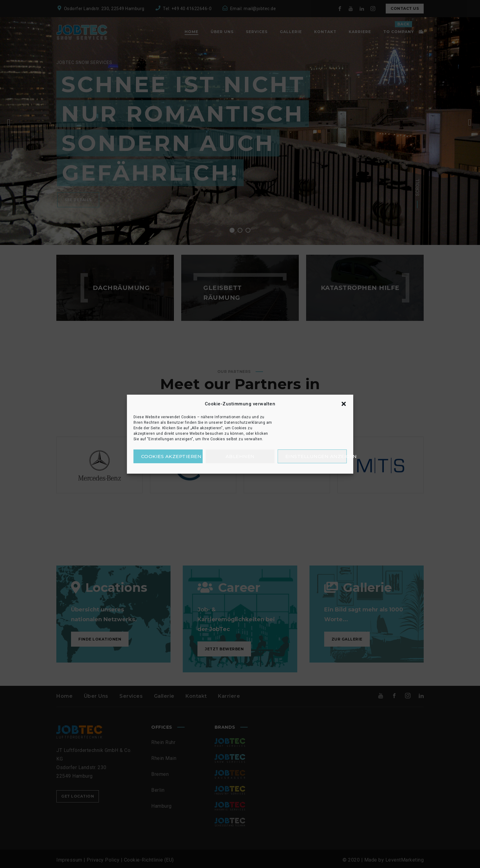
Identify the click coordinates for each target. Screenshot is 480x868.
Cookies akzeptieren (171, 456)
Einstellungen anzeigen (316, 456)
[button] (343, 404)
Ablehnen (240, 456)
